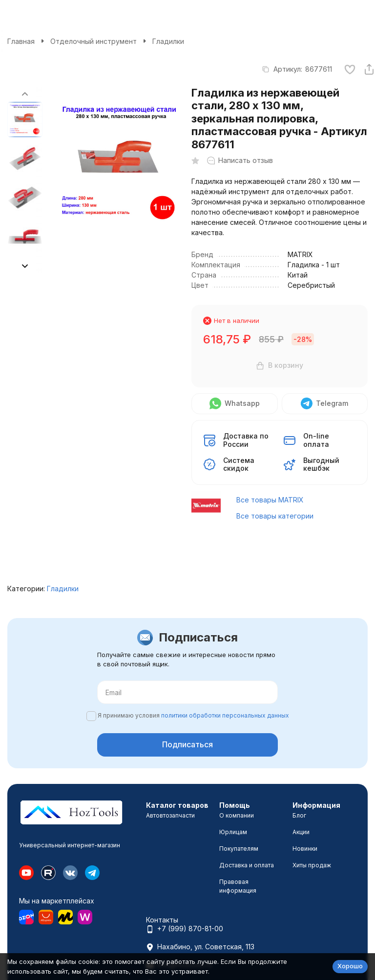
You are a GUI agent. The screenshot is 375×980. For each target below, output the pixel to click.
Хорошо (350, 966)
